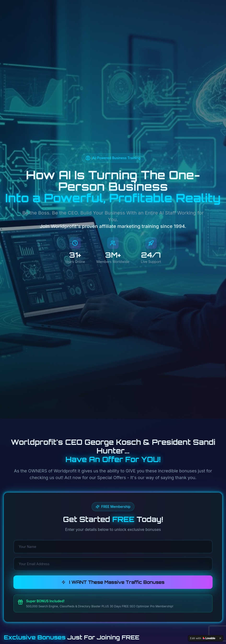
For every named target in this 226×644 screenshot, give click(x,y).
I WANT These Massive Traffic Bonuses (113, 582)
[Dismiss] (220, 638)
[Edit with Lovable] (203, 638)
